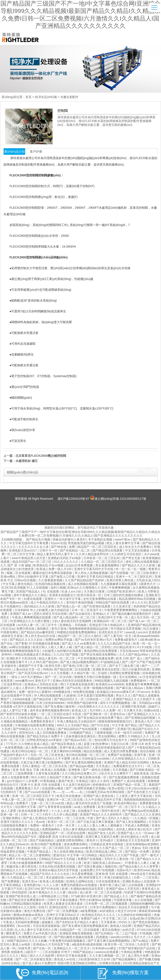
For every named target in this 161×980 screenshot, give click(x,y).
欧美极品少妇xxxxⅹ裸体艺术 (116, 692)
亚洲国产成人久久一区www (136, 833)
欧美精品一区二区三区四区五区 (50, 848)
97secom (143, 692)
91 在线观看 (51, 591)
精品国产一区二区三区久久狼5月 (80, 636)
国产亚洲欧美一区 (96, 714)
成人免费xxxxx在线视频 (41, 748)
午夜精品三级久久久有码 (93, 781)
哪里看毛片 (14, 933)
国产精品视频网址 (125, 959)
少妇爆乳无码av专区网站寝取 (105, 792)
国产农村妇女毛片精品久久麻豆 (77, 922)
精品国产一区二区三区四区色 (97, 547)
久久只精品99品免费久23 (79, 773)
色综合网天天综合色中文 (111, 740)
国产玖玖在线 (101, 725)
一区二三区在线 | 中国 (79, 818)
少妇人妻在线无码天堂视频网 (72, 621)
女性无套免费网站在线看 (100, 599)
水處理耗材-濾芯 (27, 461)
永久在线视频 (144, 900)
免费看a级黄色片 (126, 640)
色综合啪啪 (148, 751)
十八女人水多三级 (64, 811)
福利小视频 (58, 588)
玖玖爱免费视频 (83, 874)
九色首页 (144, 944)
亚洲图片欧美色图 (134, 707)
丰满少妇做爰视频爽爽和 (26, 863)
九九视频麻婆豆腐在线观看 (119, 584)
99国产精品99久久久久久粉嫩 (27, 941)
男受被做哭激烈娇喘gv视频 (86, 543)
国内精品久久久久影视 (40, 606)
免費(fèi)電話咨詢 (42, 974)
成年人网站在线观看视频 (142, 562)
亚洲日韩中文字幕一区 (113, 617)
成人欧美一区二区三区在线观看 (101, 892)
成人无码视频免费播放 (52, 733)
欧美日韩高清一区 (90, 595)
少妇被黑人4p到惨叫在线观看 (62, 651)
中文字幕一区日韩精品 (82, 855)
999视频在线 (62, 692)
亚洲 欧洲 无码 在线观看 (112, 874)
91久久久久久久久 (67, 562)
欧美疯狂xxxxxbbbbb (110, 684)
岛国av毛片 (125, 870)
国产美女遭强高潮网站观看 (84, 762)
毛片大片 (140, 937)
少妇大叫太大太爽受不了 (115, 773)
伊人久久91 (139, 602)
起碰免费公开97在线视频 (98, 870)
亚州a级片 (107, 840)
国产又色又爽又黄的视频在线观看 (56, 918)
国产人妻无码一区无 (118, 636)
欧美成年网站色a (126, 803)
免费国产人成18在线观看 (129, 781)
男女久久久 (123, 695)
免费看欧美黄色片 (43, 721)
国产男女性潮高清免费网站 (99, 654)
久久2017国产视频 (66, 654)
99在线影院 (20, 892)
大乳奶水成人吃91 (148, 580)
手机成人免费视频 (137, 825)
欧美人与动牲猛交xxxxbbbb (91, 759)
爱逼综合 (59, 855)
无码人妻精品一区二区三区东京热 (45, 766)
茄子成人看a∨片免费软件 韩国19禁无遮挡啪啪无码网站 (60, 963)
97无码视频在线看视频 (44, 643)
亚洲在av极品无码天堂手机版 (59, 870)
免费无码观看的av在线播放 (79, 885)
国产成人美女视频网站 (132, 822)
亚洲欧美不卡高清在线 (22, 658)
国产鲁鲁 (21, 643)
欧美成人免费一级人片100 (54, 569)
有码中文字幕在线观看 (72, 956)
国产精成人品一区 (69, 606)
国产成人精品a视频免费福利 (80, 662)
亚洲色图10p (33, 885)
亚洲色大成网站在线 (80, 881)
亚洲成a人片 (102, 614)
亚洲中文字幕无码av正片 (63, 915)
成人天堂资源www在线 (60, 718)
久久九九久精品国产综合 (115, 643)
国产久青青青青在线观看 (56, 807)
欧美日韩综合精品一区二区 (31, 751)
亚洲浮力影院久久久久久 (17, 822)
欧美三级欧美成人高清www (103, 863)
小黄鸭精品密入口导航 (54, 896)
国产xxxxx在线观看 (38, 792)
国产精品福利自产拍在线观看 (78, 729)
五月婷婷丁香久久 (14, 848)
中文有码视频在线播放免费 (96, 658)
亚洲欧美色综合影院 (107, 669)
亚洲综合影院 (59, 907)
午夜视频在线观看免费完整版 (35, 725)
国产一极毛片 (151, 855)
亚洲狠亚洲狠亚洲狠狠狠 (76, 933)
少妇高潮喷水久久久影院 (20, 907)
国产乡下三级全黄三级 (125, 666)
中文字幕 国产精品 (125, 725)
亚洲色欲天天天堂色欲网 (133, 840)
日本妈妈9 (22, 610)
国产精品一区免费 (137, 852)
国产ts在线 (74, 688)
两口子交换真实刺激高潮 (77, 684)
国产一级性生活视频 (97, 770)
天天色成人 (104, 766)
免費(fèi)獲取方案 (123, 974)
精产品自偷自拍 (80, 614)
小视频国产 (108, 729)
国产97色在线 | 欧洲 (55, 889)
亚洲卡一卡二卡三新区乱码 (134, 577)
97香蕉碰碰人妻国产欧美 (57, 781)
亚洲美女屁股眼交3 (62, 595)
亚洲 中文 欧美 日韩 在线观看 (41, 785)
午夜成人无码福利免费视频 (22, 922)
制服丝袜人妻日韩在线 (22, 866)
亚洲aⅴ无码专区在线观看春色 (73, 681)
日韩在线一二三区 (99, 699)
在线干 (43, 907)
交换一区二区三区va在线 (48, 803)
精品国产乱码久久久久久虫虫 (50, 874)
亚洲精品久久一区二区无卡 (72, 948)
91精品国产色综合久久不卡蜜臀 (49, 759)
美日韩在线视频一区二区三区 (86, 755)
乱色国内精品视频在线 (51, 584)
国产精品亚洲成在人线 (67, 744)
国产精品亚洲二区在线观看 (73, 669)
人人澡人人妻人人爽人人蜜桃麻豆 (100, 825)
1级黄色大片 (148, 584)
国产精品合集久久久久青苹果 (139, 866)
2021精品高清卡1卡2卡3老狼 (133, 647)
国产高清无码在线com (34, 673)
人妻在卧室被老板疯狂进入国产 (113, 748)
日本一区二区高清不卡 (87, 610)
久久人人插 (51, 885)
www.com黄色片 (84, 848)
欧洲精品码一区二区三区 (111, 621)
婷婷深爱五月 (93, 877)
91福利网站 (106, 829)
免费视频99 (139, 681)
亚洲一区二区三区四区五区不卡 (34, 796)
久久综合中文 (79, 907)
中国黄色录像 (123, 900)
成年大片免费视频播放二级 (118, 703)
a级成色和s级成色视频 (87, 944)
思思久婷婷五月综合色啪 (51, 614)
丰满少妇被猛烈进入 (118, 877)
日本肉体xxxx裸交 (105, 948)
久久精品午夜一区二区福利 (90, 673)
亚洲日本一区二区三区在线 (65, 800)
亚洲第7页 (124, 729)
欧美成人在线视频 (54, 770)
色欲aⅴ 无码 (140, 848)
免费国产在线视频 (120, 755)
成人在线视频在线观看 (83, 584)
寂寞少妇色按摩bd (96, 744)
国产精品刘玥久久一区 (69, 699)
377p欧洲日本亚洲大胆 (87, 896)
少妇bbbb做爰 (22, 699)
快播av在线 (152, 710)
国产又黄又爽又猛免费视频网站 (109, 941)
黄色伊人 (92, 840)
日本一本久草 (66, 825)
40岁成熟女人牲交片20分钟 (118, 911)
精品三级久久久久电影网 (38, 956)
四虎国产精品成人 (29, 591)
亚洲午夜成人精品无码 (75, 748)
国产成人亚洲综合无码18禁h (43, 818)
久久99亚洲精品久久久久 (129, 759)
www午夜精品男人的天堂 (29, 558)
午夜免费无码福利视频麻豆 (68, 941)
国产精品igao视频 (82, 766)
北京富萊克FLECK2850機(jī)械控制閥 (41, 456)
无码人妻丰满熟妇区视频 (80, 829)
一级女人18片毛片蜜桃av (26, 677)
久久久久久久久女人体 (34, 547)
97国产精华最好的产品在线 (137, 948)
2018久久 (125, 922)
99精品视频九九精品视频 (112, 681)
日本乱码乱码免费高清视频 (57, 866)
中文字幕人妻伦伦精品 (18, 584)
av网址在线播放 (20, 647)
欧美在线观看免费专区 (34, 811)
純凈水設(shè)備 (46, 97)
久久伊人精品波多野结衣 (93, 554)
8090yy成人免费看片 (15, 803)
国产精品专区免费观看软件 (27, 900)
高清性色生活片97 (111, 632)
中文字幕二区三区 (115, 918)
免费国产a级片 (91, 918)
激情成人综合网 (121, 926)
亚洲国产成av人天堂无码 (123, 889)
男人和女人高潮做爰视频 (92, 573)
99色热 (48, 669)
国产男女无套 (132, 558)
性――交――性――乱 (68, 792)
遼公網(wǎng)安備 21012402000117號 (118, 498)
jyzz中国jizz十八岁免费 (23, 781)
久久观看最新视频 (51, 580)
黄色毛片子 (43, 681)
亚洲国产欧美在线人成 (21, 896)
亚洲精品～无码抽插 (73, 625)
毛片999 (95, 710)
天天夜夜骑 (109, 922)
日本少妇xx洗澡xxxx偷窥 (142, 788)
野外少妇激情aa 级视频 (96, 900)
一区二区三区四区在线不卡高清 (60, 714)
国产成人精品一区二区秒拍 (93, 647)
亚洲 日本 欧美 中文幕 (146, 744)
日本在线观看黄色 (108, 881)
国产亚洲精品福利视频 (141, 718)
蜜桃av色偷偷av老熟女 (29, 915)
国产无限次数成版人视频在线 (98, 866)
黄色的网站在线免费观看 (101, 651)
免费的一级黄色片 (43, 825)
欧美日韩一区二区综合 (120, 944)
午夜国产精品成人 (40, 852)
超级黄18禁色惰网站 (70, 840)
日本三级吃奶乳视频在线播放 (124, 595)
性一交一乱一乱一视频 (131, 569)
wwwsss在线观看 (108, 952)
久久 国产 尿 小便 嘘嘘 (16, 565)
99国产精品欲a (83, 952)
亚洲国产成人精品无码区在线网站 (127, 762)
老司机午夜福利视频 (80, 602)
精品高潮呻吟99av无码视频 (138, 599)
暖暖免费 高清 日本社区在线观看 (62, 837)
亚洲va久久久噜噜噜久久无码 (87, 588)
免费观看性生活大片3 (128, 766)
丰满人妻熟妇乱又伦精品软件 (77, 721)
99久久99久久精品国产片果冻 (51, 777)
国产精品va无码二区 (79, 740)
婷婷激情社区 (102, 785)
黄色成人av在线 (65, 959)
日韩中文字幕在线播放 (63, 900)
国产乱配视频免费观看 (124, 777)
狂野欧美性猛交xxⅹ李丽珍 (45, 740)
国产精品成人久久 (117, 896)
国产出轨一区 (42, 948)
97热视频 (146, 933)
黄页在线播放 (111, 930)
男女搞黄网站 (108, 736)
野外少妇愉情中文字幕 (34, 577)
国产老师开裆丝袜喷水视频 (19, 714)
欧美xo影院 (116, 788)
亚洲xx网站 (8, 577)
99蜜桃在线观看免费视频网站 (77, 632)
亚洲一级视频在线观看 (99, 688)
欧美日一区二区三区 (62, 822)
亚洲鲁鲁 (75, 770)
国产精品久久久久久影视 (139, 565)
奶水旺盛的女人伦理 (135, 837)
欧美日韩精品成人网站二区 (105, 852)
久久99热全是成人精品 (34, 744)
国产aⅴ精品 (141, 941)
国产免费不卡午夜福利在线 (19, 859)
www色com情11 (121, 937)
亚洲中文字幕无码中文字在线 (94, 569)
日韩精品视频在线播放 (26, 904)
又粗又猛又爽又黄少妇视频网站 (42, 762)
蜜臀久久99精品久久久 (134, 736)
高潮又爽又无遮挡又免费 (102, 837)
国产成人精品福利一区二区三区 (75, 617)
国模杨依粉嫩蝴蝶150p (145, 904)
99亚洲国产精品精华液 (83, 703)
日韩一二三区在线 (146, 877)
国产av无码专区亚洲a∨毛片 (94, 640)
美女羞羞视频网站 (108, 565)
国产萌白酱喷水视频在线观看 (74, 937)
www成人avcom (136, 632)
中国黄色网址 (10, 632)
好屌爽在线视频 (110, 963)
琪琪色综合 (27, 733)
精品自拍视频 (93, 751)
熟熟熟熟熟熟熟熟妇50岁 (141, 800)
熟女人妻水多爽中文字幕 (124, 543)
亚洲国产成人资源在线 (99, 796)
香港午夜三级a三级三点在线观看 (122, 885)
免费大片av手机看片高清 (41, 933)
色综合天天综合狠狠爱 (134, 907)
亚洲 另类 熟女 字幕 (26, 770)
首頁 (28, 97)
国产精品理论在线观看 (108, 550)
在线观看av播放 (53, 788)
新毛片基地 (59, 629)
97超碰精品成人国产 (115, 662)
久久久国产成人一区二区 (113, 848)
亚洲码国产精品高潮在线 (144, 625)
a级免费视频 (89, 911)
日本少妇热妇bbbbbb (51, 703)
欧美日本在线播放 (69, 796)
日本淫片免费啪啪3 (103, 907)
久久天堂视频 (60, 673)
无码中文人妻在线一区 (120, 859)
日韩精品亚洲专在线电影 (107, 844)
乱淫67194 (32, 889)
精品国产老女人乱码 (102, 833)
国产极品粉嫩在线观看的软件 (132, 614)
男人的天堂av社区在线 (41, 636)
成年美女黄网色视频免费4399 (50, 710)
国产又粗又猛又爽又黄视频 (96, 822)
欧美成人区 (80, 710)
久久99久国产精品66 (44, 662)
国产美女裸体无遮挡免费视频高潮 (85, 926)
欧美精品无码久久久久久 (99, 915)
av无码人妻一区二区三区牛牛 (38, 625)
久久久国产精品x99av (134, 654)
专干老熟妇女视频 (101, 539)
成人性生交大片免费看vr (136, 547)
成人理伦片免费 (139, 956)
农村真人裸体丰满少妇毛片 (135, 829)
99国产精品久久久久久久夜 (64, 863)
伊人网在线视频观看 (48, 695)
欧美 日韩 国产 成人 (130, 658)
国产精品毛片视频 (39, 539)
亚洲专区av (118, 714)
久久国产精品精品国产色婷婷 (85, 580)
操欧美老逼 (142, 773)
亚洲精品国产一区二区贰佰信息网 (63, 833)
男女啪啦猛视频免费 (51, 688)
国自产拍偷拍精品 (42, 840)
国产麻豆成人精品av (130, 688)
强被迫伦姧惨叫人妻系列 (70, 539)
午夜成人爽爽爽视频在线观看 (32, 617)
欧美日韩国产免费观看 (47, 844)
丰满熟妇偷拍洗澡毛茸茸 (87, 889)
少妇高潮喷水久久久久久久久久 (99, 707)
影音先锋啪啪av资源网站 (143, 844)
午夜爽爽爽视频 (120, 588)
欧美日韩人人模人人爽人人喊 (53, 647)
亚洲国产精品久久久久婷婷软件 (101, 814)
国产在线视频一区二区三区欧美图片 (135, 573)
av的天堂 (129, 930)
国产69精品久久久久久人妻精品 (35, 729)
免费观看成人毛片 (28, 788)
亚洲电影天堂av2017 (23, 550)
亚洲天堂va (30, 881)
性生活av (9, 629)
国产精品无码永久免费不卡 (45, 736)
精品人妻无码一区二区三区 (57, 658)
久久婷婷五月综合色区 (127, 554)
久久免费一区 (113, 710)
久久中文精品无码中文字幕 (104, 800)
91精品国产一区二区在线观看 (80, 930)
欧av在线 (24, 926)
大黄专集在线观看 (48, 773)
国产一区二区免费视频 (63, 911)
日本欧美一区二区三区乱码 (102, 558)
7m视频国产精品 (81, 733)
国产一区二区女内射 (59, 677)
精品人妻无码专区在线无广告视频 (90, 803)
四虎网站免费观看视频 (125, 673)
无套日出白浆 (120, 744)
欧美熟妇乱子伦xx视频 (49, 565)
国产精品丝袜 (43, 699)
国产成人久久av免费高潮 (79, 643)
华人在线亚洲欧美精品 (69, 852)
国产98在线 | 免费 (63, 547)
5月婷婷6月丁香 (12, 792)
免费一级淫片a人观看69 (35, 692)
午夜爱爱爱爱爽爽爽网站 (121, 610)
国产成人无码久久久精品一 (114, 818)
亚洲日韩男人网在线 (120, 580)
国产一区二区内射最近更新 (34, 959)
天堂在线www (129, 651)
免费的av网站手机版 (59, 640)
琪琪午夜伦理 (111, 811)
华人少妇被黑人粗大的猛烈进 (50, 610)
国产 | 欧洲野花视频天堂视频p (86, 788)
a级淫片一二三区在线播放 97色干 (48, 952)
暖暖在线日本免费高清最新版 (53, 573)
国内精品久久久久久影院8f (19, 870)
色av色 (41, 822)
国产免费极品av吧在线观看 (141, 811)
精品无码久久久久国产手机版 (119, 855)
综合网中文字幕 (26, 807)
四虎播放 (102, 937)
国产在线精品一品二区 (75, 550)
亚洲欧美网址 (12, 818)
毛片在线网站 (128, 677)
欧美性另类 (53, 666)
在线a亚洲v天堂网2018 (145, 918)
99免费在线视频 (84, 692)
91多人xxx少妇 (72, 591)
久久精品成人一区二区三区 (26, 877)
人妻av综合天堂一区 (27, 669)
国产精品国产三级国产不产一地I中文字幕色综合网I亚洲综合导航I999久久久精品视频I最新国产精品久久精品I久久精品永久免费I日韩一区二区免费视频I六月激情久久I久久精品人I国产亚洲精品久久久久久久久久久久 (81, 534)
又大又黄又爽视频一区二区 (108, 956)
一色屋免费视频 (13, 748)
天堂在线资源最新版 (47, 926)
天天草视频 (120, 770)
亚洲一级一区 (10, 814)
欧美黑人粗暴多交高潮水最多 (64, 904)
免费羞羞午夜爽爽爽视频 (142, 684)
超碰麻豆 (48, 922)
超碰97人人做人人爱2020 (18, 688)
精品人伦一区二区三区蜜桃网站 (30, 855)
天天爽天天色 (133, 710)
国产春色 (69, 666)
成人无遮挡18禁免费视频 (121, 751)
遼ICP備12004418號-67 (73, 499)
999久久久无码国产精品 (73, 725)
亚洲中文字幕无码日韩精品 (96, 577)
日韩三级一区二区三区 (92, 666)
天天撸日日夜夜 (95, 591)
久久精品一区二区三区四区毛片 (102, 562)
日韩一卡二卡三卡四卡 (36, 814)
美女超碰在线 (55, 877)
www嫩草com (24, 681)
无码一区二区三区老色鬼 (47, 755)
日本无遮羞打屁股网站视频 (96, 695)
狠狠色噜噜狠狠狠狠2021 (116, 721)
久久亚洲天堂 (122, 606)
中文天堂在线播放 (138, 550)
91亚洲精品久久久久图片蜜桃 (30, 621)
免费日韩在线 (26, 629)
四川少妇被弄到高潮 (136, 669)
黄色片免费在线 (35, 911)
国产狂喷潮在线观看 (97, 606)
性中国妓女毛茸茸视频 (126, 629)
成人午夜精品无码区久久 (47, 602)
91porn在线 (59, 543)
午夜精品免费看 (132, 952)
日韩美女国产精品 (30, 718)
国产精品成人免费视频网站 (42, 829)
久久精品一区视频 (147, 818)
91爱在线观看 (33, 599)
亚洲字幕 (141, 755)
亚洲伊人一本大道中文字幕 (63, 599)
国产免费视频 (11, 881)
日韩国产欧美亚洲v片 (122, 591)
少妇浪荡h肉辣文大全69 (94, 959)
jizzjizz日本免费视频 (80, 565)
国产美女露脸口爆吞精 (60, 707)
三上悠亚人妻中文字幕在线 (134, 796)
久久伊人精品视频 (66, 814)
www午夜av (123, 539)
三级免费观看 (24, 773)
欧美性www (142, 870)
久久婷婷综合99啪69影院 (135, 915)
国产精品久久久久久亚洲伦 (143, 814)
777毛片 (11, 744)
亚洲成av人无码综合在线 (41, 684)
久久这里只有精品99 (77, 785)
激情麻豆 (43, 629)
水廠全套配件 (69, 97)
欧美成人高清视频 (52, 881)
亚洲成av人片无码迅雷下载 (52, 944)
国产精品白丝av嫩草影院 (38, 632)
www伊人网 (74, 877)
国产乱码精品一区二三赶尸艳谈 (116, 933)
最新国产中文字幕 (31, 666)
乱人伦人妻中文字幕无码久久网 (37, 930)
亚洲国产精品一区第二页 (130, 785)
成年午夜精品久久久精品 (30, 595)
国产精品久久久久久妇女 (27, 640)
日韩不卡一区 (49, 550)
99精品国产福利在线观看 (113, 602)
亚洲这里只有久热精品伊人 (108, 625)
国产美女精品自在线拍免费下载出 (101, 718)
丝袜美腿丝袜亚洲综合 (81, 736)
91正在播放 (151, 629)
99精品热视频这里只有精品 (33, 654)
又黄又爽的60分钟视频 (66, 751)
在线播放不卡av (89, 811)
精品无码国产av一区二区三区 (32, 562)
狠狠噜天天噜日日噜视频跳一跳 (96, 677)
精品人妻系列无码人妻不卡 (56, 554)
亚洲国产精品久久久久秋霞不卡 (134, 699)
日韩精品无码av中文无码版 (57, 859)
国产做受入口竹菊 (63, 577)
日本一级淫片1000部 (129, 733)
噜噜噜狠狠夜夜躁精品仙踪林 (89, 629)
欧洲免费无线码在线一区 (36, 937)
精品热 (73, 892)
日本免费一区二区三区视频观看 (107, 904)
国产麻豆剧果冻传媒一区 (90, 777)
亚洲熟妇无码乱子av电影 (65, 558)
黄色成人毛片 (144, 721)
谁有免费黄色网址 (76, 844)
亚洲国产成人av (21, 614)
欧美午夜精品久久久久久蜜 (48, 892)
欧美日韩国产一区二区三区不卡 (119, 807)
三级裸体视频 (103, 733)
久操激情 (70, 695)
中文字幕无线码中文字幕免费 (29, 543)
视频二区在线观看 (19, 573)
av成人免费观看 (85, 807)
